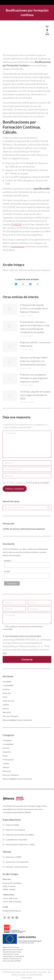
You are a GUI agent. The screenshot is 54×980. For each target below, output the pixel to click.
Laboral (6, 708)
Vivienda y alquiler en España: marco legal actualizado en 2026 (35, 395)
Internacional (8, 701)
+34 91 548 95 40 (10, 898)
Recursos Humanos (11, 716)
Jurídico (6, 705)
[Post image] (10, 309)
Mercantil (7, 712)
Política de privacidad (38, 483)
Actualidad (7, 682)
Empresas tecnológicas (15, 830)
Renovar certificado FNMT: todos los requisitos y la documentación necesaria (34, 361)
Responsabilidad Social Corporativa (17, 720)
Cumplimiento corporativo (17, 840)
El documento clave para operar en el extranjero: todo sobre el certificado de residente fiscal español (35, 327)
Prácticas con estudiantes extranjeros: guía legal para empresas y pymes (34, 378)
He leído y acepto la (26, 483)
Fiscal (5, 697)
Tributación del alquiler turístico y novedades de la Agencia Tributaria (34, 308)
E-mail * (7, 571)
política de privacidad (11, 555)
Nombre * (8, 561)
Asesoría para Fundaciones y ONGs (20, 844)
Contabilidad (8, 685)
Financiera (7, 693)
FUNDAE (17, 224)
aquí (5, 653)
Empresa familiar (12, 825)
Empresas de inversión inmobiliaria (20, 835)
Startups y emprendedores (17, 867)
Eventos (6, 689)
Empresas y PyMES (14, 857)
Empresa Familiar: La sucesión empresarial (35, 344)
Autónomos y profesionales (17, 862)
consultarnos (18, 246)
